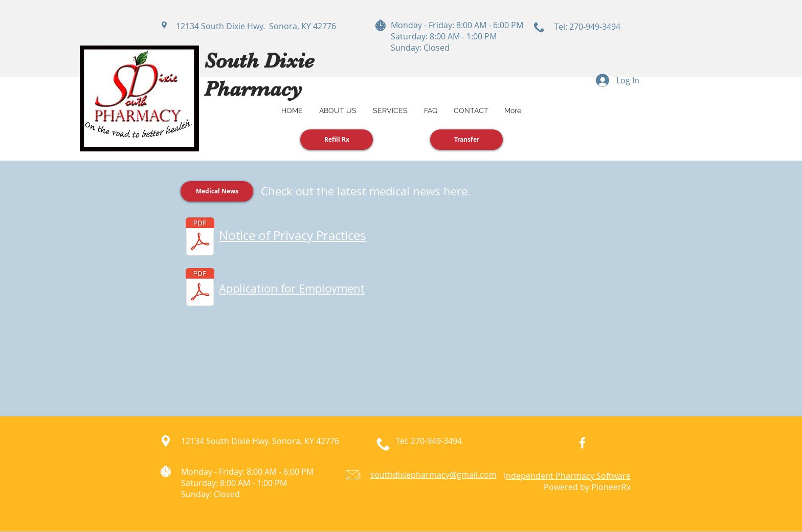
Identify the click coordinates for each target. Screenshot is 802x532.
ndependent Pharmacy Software (568, 476)
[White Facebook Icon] (582, 443)
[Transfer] (466, 140)
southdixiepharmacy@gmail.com (433, 475)
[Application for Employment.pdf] (200, 289)
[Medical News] (217, 191)
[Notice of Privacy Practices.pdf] (200, 238)
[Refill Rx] (337, 140)
